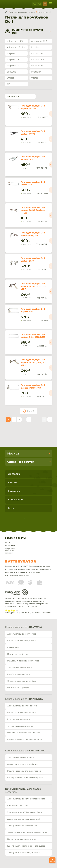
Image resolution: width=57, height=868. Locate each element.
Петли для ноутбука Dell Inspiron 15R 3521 (33, 107)
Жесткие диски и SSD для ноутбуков (25, 812)
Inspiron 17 (37, 66)
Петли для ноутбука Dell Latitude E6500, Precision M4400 (33, 210)
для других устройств (23, 791)
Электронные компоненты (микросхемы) (27, 833)
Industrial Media (17, 592)
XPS (9, 84)
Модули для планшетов (19, 719)
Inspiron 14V (38, 60)
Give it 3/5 (12, 610)
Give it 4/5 (14, 610)
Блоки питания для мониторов (22, 839)
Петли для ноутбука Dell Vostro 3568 (33, 183)
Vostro (35, 78)
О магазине (16, 500)
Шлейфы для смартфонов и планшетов (26, 846)
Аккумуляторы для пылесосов (22, 826)
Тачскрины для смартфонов (21, 758)
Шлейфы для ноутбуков (19, 674)
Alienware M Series (42, 41)
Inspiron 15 (13, 66)
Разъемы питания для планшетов (24, 733)
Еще (31, 411)
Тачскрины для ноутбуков (20, 668)
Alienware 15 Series (17, 41)
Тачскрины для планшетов (20, 726)
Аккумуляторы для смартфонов (23, 764)
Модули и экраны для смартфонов (24, 771)
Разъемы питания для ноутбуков (23, 661)
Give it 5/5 (17, 610)
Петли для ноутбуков (18, 654)
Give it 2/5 (9, 610)
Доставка (14, 474)
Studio (11, 78)
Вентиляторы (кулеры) (18, 688)
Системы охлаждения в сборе (22, 681)
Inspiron (36, 47)
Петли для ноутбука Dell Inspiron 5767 (33, 310)
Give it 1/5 (6, 610)
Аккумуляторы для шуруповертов (24, 853)
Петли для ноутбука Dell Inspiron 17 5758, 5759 (33, 387)
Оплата (13, 483)
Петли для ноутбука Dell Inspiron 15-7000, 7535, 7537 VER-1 (34, 286)
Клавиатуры (13, 647)
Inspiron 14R (14, 60)
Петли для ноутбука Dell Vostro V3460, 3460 (33, 234)
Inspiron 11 (13, 54)
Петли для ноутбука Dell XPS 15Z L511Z (33, 158)
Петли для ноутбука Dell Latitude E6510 (33, 260)
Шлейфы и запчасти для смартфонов (25, 778)
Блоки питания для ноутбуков (22, 641)
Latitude (12, 72)
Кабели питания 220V (18, 806)
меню (50, 4)
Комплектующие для (24, 627)
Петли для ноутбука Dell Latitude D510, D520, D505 (33, 336)
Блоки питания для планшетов (22, 713)
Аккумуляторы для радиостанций (24, 819)
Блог (11, 508)
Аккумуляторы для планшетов (22, 706)
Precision (36, 72)
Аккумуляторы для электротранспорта (26, 799)
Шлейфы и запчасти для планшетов (25, 739)
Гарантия (14, 491)
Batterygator (26, 561)
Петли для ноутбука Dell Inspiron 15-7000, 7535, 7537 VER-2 (34, 363)
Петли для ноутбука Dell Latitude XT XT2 (33, 133)
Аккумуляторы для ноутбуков (22, 634)
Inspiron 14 (37, 54)
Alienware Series (16, 47)
